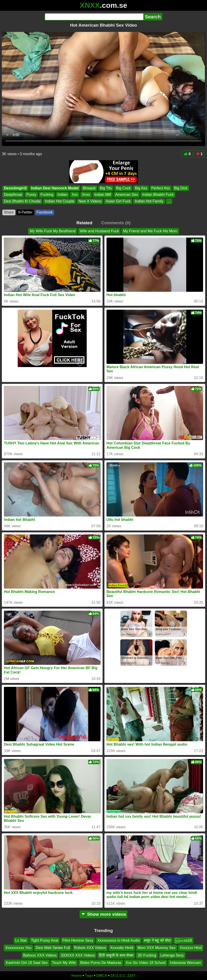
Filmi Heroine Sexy (78, 940)
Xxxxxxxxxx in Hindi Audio (119, 940)
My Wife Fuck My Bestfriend (53, 231)
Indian (63, 195)
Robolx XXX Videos (90, 948)
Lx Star (21, 940)
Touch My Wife (64, 963)
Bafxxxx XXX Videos (40, 955)
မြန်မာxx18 (183, 940)
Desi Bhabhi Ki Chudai (22, 201)
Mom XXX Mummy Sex (157, 948)
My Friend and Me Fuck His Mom (150, 231)
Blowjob (89, 188)
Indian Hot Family (149, 201)
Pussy (31, 195)
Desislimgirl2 (15, 188)
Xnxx (86, 195)
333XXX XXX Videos (78, 955)
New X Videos (90, 201)
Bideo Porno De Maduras (101, 963)
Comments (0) (116, 223)
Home (77, 976)
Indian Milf (103, 195)
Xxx (75, 195)
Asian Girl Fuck (118, 201)
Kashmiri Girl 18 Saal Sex (27, 963)
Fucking (47, 195)
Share (9, 212)
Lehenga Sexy (172, 955)
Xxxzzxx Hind (191, 948)
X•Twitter (25, 212)
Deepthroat (13, 195)
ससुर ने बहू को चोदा (157, 940)
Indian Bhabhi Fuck (158, 195)
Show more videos (104, 914)
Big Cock (123, 188)
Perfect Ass (161, 188)
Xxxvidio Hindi (122, 948)
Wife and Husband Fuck (99, 231)
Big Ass (141, 188)
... (169, 201)
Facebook (45, 212)
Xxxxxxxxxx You (18, 948)
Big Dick (181, 188)
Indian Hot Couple (60, 201)
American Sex (127, 195)
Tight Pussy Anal (45, 940)
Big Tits (106, 188)
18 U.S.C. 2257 (123, 976)
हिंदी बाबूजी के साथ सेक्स (116, 955)
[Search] (94, 17)
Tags (89, 976)
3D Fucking (147, 955)
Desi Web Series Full (53, 948)
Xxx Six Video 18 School (146, 963)
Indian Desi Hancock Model (55, 188)
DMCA (102, 976)
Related (84, 223)
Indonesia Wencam (185, 963)
